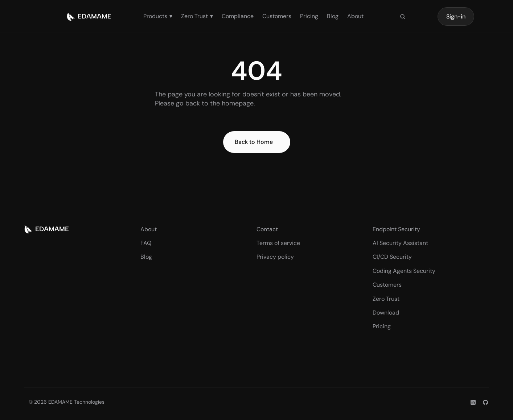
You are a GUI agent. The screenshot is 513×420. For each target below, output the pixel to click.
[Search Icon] (403, 17)
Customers (277, 16)
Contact (267, 229)
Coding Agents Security (404, 271)
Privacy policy (275, 257)
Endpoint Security (396, 229)
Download (386, 313)
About (355, 16)
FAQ (146, 243)
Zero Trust (386, 299)
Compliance (238, 16)
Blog (333, 16)
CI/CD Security (392, 257)
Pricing (309, 16)
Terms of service (278, 243)
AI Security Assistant (400, 243)
